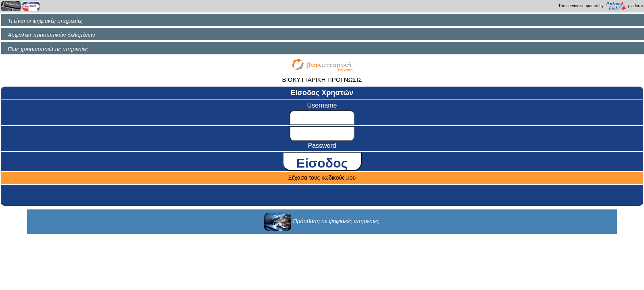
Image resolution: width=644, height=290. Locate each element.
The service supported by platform (601, 6)
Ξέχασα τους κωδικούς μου (322, 178)
